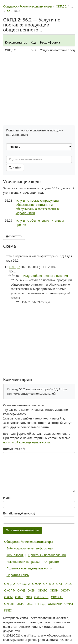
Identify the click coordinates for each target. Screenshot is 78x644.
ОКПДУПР (55, 604)
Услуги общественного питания (46, 276)
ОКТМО (49, 584)
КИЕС (8, 610)
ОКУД (21, 590)
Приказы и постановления (47, 555)
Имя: (7, 498)
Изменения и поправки (23, 562)
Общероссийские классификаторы (29, 542)
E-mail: (19, 513)
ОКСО (68, 584)
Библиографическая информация (30, 548)
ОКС (30, 604)
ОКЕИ (31, 590)
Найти (15, 167)
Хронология (15, 555)
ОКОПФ (9, 590)
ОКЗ (59, 584)
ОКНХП (9, 604)
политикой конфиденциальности (27, 442)
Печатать (14, 236)
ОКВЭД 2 (24, 584)
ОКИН (54, 590)
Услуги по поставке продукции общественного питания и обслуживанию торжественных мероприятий (38, 207)
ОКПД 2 (15, 267)
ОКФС (19, 597)
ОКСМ (8, 597)
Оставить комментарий (22, 530)
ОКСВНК (57, 597)
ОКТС (20, 604)
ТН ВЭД (40, 604)
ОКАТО (43, 590)
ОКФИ (69, 604)
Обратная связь (18, 575)
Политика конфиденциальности (29, 568)
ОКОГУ (66, 590)
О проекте (52, 562)
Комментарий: (14, 449)
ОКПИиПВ (41, 597)
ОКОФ (37, 584)
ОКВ (29, 597)
